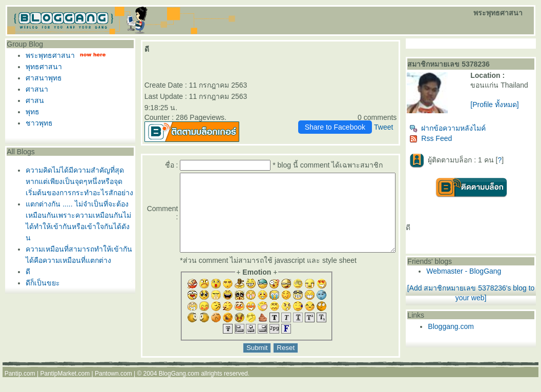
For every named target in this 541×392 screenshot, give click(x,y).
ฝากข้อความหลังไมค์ (467, 132)
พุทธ (30, 112)
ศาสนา (34, 89)
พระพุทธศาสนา (48, 55)
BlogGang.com (179, 378)
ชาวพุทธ (37, 123)
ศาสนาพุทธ (41, 78)
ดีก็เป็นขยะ (40, 283)
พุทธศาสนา (41, 67)
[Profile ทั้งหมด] (508, 113)
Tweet (403, 116)
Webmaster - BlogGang (484, 275)
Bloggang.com (471, 331)
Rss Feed (451, 142)
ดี (25, 272)
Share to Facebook (355, 116)
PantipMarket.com (65, 378)
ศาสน (32, 100)
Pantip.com (20, 378)
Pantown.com (113, 378)
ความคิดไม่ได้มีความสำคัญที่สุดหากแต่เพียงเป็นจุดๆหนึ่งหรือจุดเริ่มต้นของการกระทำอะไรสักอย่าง (77, 181)
